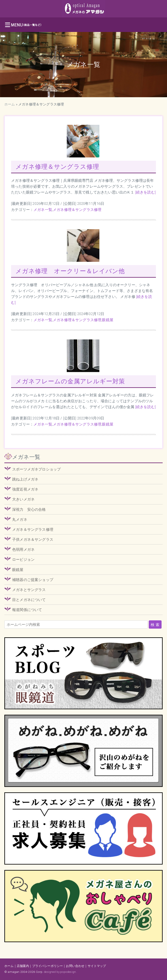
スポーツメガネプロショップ (36, 469)
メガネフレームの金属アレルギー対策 (70, 381)
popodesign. (68, 972)
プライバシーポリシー (48, 966)
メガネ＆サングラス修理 (33, 529)
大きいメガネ (23, 499)
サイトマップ (97, 966)
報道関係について (27, 610)
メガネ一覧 (43, 210)
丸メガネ (20, 519)
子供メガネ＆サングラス (33, 539)
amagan (13, 972)
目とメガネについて (29, 600)
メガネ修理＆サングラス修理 (57, 167)
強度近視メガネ (25, 489)
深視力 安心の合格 (29, 509)
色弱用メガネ (23, 549)
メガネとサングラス (29, 590)
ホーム (10, 104)
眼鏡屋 (108, 320)
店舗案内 (23, 966)
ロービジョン (23, 559)
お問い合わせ (75, 966)
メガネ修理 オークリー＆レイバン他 (70, 271)
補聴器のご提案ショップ (33, 580)
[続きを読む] (145, 192)
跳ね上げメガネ (25, 479)
